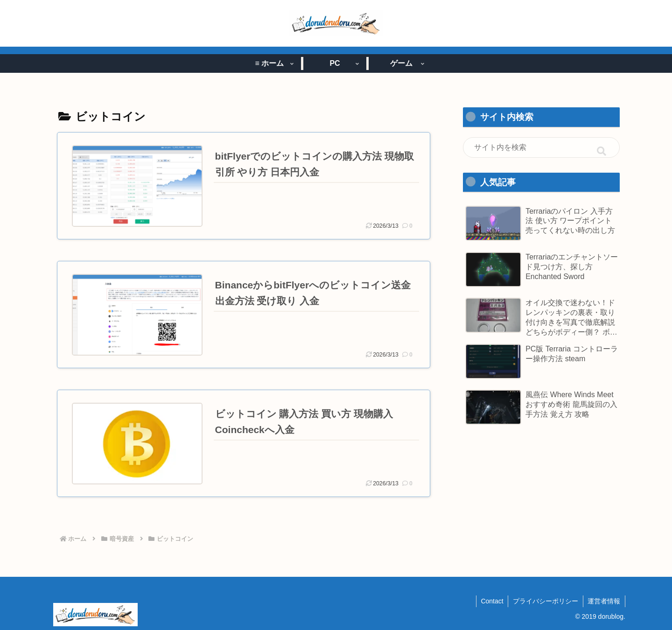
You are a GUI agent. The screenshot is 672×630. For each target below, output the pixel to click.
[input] (541, 147)
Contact (491, 601)
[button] (602, 152)
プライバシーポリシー (545, 601)
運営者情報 (604, 601)
